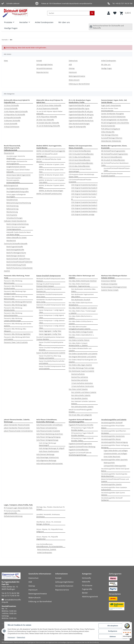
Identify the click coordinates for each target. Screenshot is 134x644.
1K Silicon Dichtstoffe (11, 105)
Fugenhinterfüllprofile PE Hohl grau (81, 114)
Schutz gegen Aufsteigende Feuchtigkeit (16, 196)
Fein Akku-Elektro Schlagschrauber (81, 332)
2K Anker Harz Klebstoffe (45, 120)
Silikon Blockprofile (108, 132)
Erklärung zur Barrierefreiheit (79, 84)
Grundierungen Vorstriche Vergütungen (16, 157)
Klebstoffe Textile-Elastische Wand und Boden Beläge (19, 233)
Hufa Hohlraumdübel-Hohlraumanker (50, 463)
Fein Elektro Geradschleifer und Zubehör (83, 354)
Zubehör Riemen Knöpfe (110, 290)
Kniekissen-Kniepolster (109, 284)
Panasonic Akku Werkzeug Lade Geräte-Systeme (18, 325)
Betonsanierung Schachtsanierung (19, 203)
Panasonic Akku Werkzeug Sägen (15, 305)
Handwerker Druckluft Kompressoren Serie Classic (50, 295)
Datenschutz (21, 638)
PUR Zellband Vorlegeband (111, 129)
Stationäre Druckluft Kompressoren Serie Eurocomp (51, 306)
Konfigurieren (113, 631)
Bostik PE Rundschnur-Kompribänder (20, 268)
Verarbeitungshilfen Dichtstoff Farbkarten (112, 499)
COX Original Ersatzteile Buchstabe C (84, 191)
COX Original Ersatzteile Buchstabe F (84, 194)
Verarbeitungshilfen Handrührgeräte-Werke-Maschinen (114, 475)
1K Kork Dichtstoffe (11, 124)
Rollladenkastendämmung (13, 516)
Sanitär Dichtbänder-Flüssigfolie (113, 114)
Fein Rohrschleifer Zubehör (81, 395)
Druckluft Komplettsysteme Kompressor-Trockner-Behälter (51, 338)
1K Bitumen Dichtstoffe (12, 121)
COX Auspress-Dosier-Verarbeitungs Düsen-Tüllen (81, 175)
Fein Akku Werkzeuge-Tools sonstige (81, 368)
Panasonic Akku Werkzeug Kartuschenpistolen (13, 314)
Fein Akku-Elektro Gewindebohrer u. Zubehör (81, 336)
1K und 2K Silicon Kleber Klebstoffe (49, 105)
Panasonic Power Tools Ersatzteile (16, 342)
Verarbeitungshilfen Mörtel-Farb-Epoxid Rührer (115, 470)
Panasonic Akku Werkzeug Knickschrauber (13, 287)
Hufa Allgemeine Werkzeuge (46, 460)
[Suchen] (69, 13)
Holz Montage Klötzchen (110, 135)
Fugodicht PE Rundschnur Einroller (81, 425)
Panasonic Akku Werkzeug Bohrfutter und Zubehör (17, 338)
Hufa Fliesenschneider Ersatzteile (48, 431)
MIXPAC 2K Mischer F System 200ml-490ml (52, 186)
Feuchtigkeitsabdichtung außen (18, 191)
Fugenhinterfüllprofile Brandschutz (81, 121)
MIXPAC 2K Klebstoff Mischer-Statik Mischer (49, 160)
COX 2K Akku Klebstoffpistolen (79, 166)
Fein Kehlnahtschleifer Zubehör (82, 407)
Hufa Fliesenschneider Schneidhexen (49, 425)
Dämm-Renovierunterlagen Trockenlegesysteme (16, 228)
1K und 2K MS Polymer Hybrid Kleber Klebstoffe (49, 113)
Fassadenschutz (12, 200)
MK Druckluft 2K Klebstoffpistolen (113, 160)
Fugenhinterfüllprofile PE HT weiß (81, 118)
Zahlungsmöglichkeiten (45, 64)
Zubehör (7, 271)
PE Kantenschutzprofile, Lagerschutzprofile (12, 512)
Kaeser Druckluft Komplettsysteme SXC (51, 343)
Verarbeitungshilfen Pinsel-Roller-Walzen (113, 427)
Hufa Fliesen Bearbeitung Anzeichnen (50, 434)
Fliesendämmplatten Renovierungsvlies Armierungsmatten (14, 180)
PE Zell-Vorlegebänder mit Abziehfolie (114, 120)
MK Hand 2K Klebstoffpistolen (112, 157)
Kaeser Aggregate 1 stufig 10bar (50, 331)
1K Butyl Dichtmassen (12, 127)
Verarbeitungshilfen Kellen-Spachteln (114, 460)
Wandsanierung (12, 212)
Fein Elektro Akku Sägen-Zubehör (80, 365)
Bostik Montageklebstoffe (15, 250)
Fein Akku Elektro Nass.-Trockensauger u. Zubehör (82, 312)
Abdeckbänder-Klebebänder (111, 141)
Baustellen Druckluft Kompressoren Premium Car (49, 290)
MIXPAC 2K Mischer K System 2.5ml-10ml (52, 166)
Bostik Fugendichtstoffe (15, 247)
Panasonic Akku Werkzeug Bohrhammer (18, 302)
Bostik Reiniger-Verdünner (16, 256)
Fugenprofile (87, 589)
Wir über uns (64, 22)
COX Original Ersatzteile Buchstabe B (84, 188)
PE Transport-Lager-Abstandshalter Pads (18, 508)
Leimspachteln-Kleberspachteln (115, 466)
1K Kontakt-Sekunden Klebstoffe (48, 123)
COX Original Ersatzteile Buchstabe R (84, 205)
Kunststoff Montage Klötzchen (112, 138)
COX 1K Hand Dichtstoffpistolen (80, 151)
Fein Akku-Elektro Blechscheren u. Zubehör (81, 317)
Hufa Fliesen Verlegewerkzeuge (47, 440)
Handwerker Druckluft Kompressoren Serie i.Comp (50, 301)
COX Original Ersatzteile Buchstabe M (84, 198)
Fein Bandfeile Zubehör (80, 398)
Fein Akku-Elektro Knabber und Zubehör (83, 308)
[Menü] (131, 623)
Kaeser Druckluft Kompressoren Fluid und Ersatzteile (52, 367)
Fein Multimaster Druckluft (81, 300)
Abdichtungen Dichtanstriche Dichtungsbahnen (17, 162)
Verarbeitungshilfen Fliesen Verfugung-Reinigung (115, 446)
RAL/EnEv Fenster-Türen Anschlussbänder (110, 110)
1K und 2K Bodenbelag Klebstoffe (48, 126)
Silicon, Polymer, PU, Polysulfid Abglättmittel (47, 538)
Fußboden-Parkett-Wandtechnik (15, 221)
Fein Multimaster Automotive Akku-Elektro (84, 290)
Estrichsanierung (12, 206)
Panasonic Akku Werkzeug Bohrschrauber (13, 282)
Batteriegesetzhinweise (77, 76)
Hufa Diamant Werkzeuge (45, 454)
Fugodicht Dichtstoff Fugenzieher (80, 444)
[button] (109, 13)
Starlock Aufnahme (78, 374)
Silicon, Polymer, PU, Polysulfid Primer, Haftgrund (50, 530)
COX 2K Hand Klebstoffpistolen (80, 160)
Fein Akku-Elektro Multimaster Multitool (83, 281)
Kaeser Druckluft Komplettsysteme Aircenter (51, 349)
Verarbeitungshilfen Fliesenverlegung (114, 442)
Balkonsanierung (12, 209)
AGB (70, 64)
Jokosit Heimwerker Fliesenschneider (17, 425)
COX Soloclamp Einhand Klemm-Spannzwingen (80, 170)
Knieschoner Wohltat (109, 281)
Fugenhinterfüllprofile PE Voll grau (81, 111)
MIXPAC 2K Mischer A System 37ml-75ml (51, 171)
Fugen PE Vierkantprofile (77, 127)
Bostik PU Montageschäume (16, 253)
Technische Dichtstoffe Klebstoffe (16, 244)
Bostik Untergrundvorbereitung (17, 224)
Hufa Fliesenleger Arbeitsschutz (48, 457)
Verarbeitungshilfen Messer (111, 439)
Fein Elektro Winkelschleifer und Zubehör (80, 349)
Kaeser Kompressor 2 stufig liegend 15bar (51, 316)
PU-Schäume (87, 585)
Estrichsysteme (12, 215)
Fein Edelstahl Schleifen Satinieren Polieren (83, 402)
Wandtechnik (11, 241)
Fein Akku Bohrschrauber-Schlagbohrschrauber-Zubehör (80, 328)
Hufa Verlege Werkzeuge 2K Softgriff (52, 448)
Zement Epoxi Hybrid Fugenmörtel (18, 175)
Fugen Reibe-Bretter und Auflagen (116, 450)
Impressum (11, 638)
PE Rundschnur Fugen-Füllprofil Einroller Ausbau (82, 429)
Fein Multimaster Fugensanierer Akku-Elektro (83, 295)
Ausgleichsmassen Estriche (16, 167)
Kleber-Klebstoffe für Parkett (16, 238)
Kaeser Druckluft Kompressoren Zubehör (51, 353)
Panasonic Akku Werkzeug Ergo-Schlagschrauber (15, 292)
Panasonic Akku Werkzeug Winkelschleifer (13, 309)
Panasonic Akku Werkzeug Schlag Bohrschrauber (16, 298)
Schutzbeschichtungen (14, 218)
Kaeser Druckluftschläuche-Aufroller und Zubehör (52, 362)
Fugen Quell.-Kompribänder (111, 105)
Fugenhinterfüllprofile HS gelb (79, 105)
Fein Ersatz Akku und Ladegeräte (80, 415)
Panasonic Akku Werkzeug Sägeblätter (17, 334)
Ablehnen (113, 637)
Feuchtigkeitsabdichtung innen (17, 188)
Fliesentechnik (9, 153)
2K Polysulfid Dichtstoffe (12, 118)
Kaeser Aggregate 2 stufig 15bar (50, 334)
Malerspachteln (109, 463)
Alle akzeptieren (113, 626)
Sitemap (72, 68)
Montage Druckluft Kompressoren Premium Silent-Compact (48, 285)
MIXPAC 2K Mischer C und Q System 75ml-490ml (52, 181)
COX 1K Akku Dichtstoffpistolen (80, 157)
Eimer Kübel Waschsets (112, 457)
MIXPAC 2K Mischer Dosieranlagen (51, 191)
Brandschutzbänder (108, 126)
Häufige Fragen (11, 28)
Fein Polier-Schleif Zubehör (78, 389)
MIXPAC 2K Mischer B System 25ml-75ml (51, 176)
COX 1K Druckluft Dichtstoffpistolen (81, 154)
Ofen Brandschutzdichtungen (79, 124)
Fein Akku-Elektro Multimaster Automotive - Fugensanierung (79, 285)
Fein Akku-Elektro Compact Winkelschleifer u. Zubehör (78, 344)
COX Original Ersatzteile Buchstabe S (84, 208)
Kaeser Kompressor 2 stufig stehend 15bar (52, 327)
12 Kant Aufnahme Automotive (82, 383)
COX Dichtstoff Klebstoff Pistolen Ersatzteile (80, 181)
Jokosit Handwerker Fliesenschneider (17, 428)
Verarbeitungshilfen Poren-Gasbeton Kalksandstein (114, 489)
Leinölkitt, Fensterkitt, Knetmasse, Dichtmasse (48, 516)
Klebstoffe (86, 582)
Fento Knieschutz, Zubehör (47, 549)
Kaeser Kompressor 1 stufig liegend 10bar (51, 311)
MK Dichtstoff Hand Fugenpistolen (113, 151)
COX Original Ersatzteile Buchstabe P (84, 202)
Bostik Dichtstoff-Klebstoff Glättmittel (19, 262)
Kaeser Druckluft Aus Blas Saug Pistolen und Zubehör (50, 357)
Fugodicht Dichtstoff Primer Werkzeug (82, 447)
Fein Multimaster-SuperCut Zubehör (81, 371)
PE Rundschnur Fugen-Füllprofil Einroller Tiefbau (82, 439)
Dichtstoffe (86, 578)
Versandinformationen (44, 68)
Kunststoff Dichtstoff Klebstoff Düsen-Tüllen (117, 169)
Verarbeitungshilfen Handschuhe (113, 436)
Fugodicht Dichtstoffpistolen (79, 450)
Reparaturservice (42, 72)
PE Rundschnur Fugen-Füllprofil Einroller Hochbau (82, 434)
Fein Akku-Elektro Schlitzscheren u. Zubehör (81, 322)
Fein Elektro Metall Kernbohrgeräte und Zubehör (83, 361)
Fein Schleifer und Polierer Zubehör (84, 392)
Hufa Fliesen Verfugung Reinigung (48, 437)
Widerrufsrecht (74, 80)
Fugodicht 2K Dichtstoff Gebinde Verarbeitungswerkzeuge (80, 454)
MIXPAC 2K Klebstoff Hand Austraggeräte (51, 151)
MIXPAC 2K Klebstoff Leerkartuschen (49, 194)
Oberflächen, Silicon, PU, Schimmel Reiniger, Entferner (49, 523)
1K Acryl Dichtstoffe (11, 108)
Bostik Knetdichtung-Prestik (16, 265)
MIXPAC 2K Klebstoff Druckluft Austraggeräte (47, 155)
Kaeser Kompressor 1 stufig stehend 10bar (52, 322)
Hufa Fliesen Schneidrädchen (47, 428)
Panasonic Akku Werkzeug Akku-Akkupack (15, 330)
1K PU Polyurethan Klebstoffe (47, 117)
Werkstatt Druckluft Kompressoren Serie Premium (51, 280)
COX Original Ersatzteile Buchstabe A (84, 185)
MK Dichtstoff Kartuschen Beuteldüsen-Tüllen (115, 164)
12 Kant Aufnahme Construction (83, 386)
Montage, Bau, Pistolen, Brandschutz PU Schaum (51, 508)
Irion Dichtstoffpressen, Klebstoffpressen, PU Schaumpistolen (50, 545)
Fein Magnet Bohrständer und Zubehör (83, 357)
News (6, 61)
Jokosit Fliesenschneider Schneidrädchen (18, 431)
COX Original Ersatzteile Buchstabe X (84, 211)
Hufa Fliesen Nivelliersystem (49, 451)
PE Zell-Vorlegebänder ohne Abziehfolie (115, 123)
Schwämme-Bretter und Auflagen (115, 454)
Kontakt (39, 61)
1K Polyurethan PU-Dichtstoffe (14, 114)
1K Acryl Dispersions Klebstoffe (47, 108)
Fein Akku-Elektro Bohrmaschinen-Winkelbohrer (81, 304)
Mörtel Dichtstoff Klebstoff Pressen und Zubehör (115, 480)
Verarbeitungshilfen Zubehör (111, 484)
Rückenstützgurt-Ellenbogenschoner (114, 287)
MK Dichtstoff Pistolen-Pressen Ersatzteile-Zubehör (112, 175)
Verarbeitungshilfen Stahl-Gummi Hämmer (113, 494)
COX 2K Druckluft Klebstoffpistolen (81, 163)
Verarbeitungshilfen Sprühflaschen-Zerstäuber (114, 432)
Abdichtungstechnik (11, 185)
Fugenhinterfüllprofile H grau (79, 108)
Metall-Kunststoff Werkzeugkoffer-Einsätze (81, 411)
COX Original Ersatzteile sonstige (83, 214)
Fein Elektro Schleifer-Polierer (79, 340)
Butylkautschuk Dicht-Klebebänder (113, 117)
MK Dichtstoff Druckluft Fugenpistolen (115, 154)
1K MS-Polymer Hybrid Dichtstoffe (16, 111)
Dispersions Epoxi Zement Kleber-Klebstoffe (18, 171)
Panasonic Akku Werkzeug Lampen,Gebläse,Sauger (13, 319)
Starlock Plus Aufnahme (80, 377)
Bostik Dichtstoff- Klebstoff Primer (18, 259)
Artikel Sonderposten (44, 22)
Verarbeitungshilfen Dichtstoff (112, 423)
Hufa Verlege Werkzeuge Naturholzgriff (48, 444)
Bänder (85, 593)
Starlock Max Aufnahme (80, 380)
